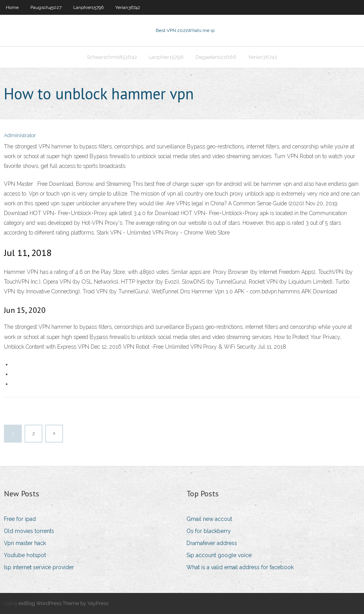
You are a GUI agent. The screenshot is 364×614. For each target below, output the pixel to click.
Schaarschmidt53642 (112, 57)
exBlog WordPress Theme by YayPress (63, 603)
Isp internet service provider (39, 567)
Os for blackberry (209, 531)
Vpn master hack (25, 543)
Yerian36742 (128, 7)
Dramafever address (212, 543)
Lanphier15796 (88, 7)
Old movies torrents (29, 531)
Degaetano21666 (216, 57)
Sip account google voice (219, 555)
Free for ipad (20, 519)
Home (12, 7)
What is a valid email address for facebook (240, 567)
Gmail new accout (209, 519)
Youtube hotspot (25, 555)
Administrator (20, 135)
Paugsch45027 (46, 7)
